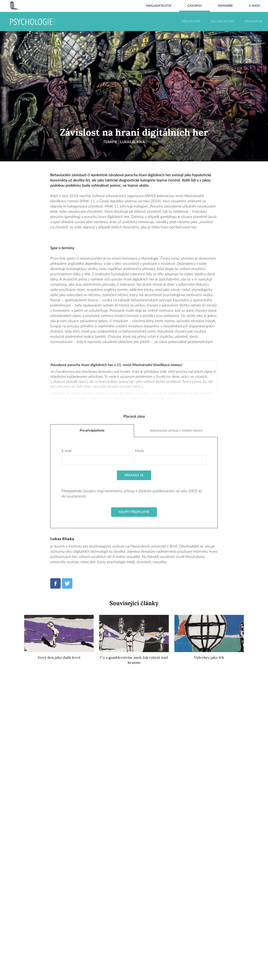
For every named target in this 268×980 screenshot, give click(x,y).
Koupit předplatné (134, 514)
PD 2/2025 (157, 142)
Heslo (139, 453)
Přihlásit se (254, 21)
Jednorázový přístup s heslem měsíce (176, 432)
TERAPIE (109, 142)
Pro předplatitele (92, 432)
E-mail (67, 453)
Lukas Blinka (132, 142)
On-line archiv (222, 21)
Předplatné (191, 21)
